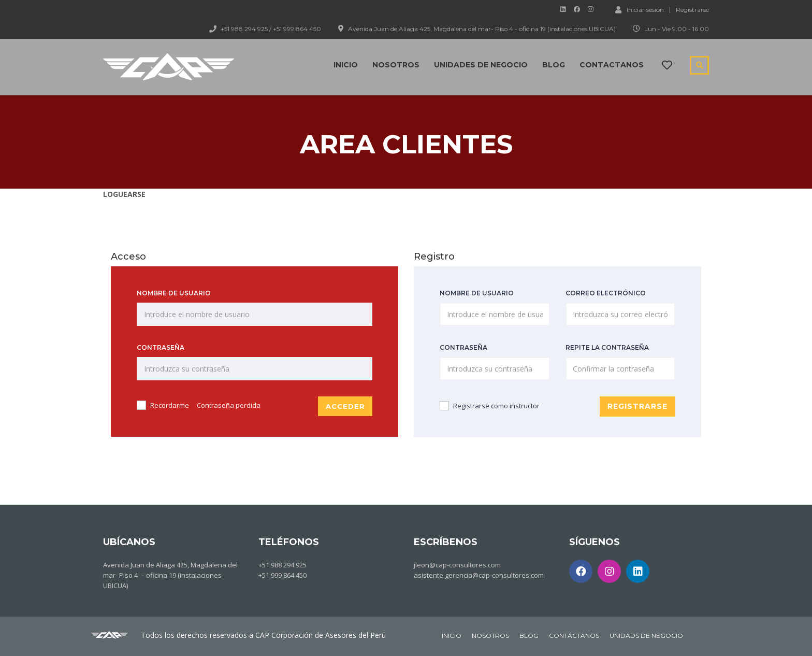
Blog (554, 65)
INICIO (452, 635)
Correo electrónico (606, 293)
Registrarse (692, 10)
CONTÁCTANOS (574, 635)
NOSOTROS (490, 635)
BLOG (529, 635)
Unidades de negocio (481, 65)
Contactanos (612, 65)
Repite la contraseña (607, 347)
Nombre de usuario (174, 293)
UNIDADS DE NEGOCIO (646, 635)
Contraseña (161, 347)
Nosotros (396, 65)
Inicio (346, 65)
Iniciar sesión (640, 9)
